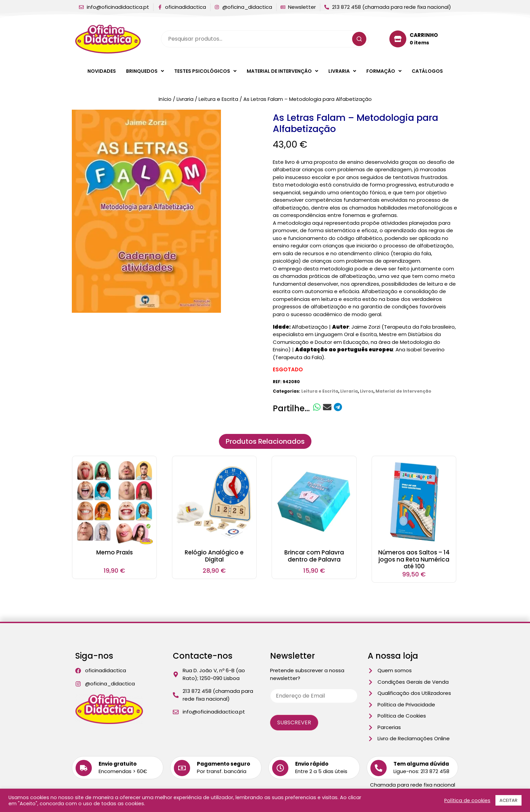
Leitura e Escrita (218, 99)
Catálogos (427, 71)
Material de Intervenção (282, 71)
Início (165, 99)
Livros (367, 391)
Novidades (102, 71)
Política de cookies (467, 800)
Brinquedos (145, 71)
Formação (384, 71)
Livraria (342, 71)
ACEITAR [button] (508, 800)
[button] (145, 71)
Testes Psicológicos (205, 71)
